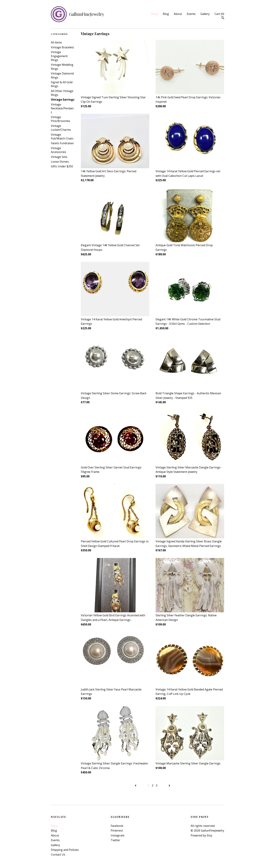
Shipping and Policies (65, 850)
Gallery (205, 14)
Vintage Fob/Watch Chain (62, 137)
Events (191, 14)
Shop (154, 14)
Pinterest (117, 830)
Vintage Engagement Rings (59, 56)
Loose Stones (60, 162)
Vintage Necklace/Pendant (62, 108)
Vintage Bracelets (62, 47)
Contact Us (58, 855)
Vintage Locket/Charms (61, 128)
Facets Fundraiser (62, 143)
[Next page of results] (169, 785)
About (178, 14)
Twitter (115, 840)
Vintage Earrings (63, 100)
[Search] (223, 18)
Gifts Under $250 (62, 166)
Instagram (118, 835)
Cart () (219, 14)
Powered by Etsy (201, 835)
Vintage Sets (59, 157)
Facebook (117, 826)
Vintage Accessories (58, 150)
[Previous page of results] (136, 785)
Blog (166, 14)
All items (56, 42)
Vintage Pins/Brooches (61, 119)
